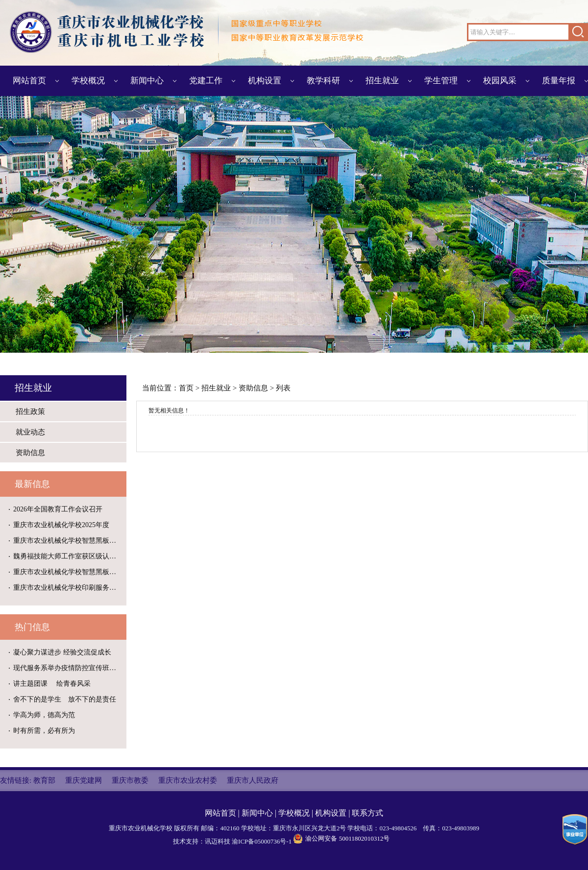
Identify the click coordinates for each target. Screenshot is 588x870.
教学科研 (323, 81)
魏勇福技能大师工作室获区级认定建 (68, 556)
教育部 (44, 780)
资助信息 (30, 453)
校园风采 (500, 81)
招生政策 (30, 411)
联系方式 (367, 813)
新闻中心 (147, 81)
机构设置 (265, 81)
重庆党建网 (84, 780)
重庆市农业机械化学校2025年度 (61, 525)
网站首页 (29, 81)
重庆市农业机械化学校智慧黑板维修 (68, 541)
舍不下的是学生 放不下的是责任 (65, 699)
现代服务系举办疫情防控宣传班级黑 (68, 668)
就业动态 (30, 432)
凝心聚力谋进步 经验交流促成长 (62, 652)
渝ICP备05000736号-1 (262, 841)
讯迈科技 (218, 841)
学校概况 (88, 81)
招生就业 (382, 81)
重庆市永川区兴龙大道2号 (310, 828)
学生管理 (441, 81)
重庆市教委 (130, 780)
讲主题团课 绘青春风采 (52, 684)
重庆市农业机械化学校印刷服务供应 (68, 588)
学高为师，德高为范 (44, 715)
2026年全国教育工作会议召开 (58, 509)
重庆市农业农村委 (188, 780)
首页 (186, 388)
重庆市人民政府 (253, 780)
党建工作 (206, 81)
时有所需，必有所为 (44, 731)
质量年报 (559, 81)
